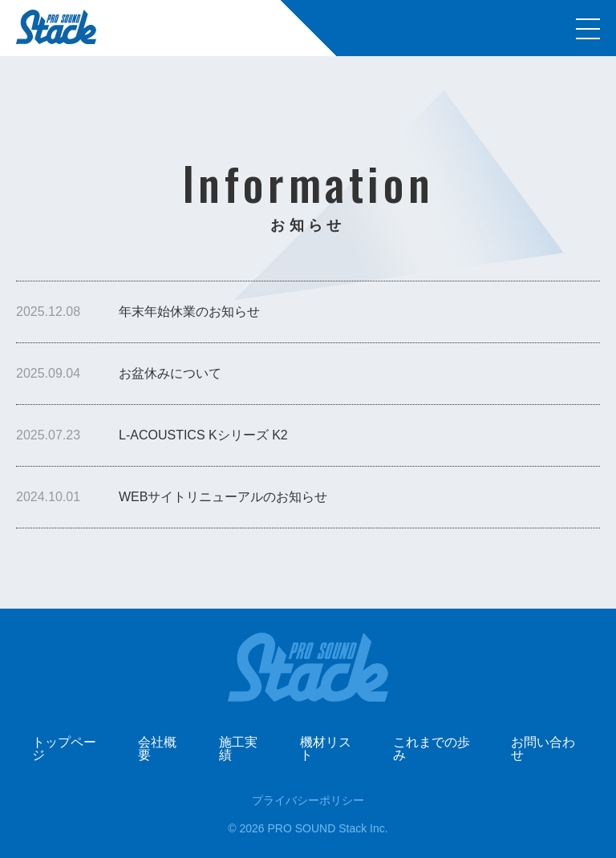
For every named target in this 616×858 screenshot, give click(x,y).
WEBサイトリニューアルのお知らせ (223, 497)
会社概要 (157, 749)
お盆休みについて (170, 373)
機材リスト (326, 749)
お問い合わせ (543, 749)
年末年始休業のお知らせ (189, 312)
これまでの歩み (432, 749)
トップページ (64, 749)
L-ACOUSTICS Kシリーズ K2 (203, 435)
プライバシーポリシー (308, 800)
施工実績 (238, 749)
